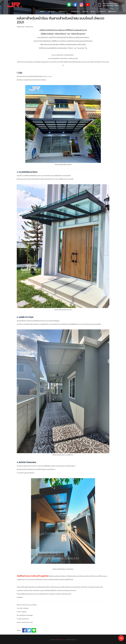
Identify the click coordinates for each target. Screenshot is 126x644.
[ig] (81, 5)
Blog (93, 11)
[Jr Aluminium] (15, 5)
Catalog (51, 11)
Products (63, 11)
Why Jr (85, 11)
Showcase (75, 11)
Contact (102, 11)
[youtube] (88, 5)
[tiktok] (94, 5)
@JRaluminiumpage (26, 614)
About (42, 11)
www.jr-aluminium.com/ (25, 621)
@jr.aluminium (24, 618)
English (112, 11)
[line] (69, 5)
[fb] (75, 5)
